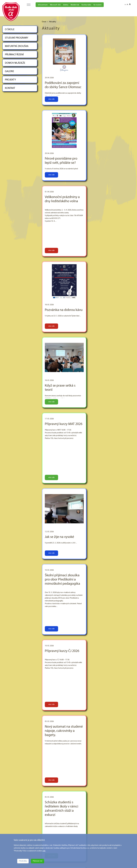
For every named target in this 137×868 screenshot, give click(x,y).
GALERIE (9, 71)
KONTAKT (10, 88)
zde (44, 851)
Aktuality (53, 22)
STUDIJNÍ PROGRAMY (17, 38)
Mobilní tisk (75, 5)
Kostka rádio (86, 5)
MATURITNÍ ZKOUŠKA (17, 46)
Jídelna (66, 5)
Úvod (44, 22)
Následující (128, 795)
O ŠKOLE (10, 30)
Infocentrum (43, 5)
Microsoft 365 (55, 5)
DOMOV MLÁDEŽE (15, 63)
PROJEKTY (10, 80)
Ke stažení (97, 5)
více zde (51, 99)
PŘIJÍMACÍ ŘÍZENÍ (14, 55)
